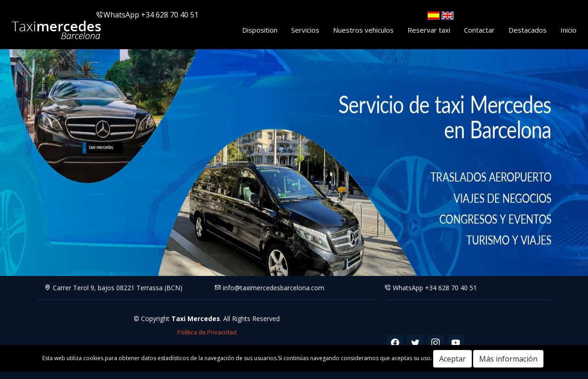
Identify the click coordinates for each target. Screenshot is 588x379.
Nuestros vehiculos (363, 30)
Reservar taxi (429, 30)
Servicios (305, 30)
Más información (508, 359)
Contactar (479, 30)
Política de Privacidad (207, 332)
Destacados (528, 30)
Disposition (260, 30)
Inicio (568, 30)
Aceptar (452, 359)
